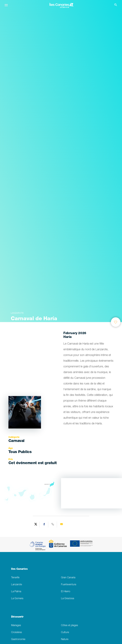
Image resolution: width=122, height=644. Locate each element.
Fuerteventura (69, 585)
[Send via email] (61, 525)
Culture (65, 633)
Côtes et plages (69, 626)
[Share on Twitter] (36, 525)
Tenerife (15, 578)
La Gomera (17, 599)
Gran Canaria (68, 578)
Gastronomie (18, 639)
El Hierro (66, 592)
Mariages (16, 626)
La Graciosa (68, 599)
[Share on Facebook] (44, 525)
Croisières (17, 633)
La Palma (16, 592)
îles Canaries (19, 569)
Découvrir (17, 617)
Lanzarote (17, 585)
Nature (65, 639)
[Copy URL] (53, 525)
